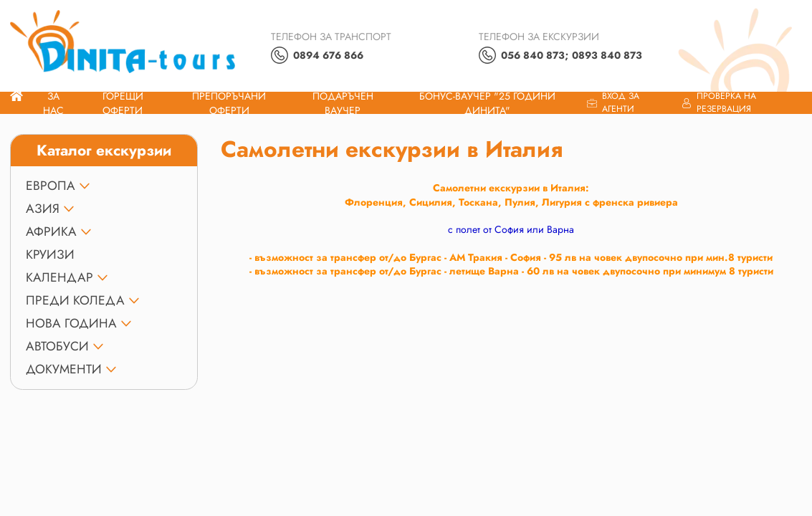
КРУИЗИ (50, 254)
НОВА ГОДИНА (71, 323)
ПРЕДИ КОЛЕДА (75, 300)
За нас (53, 103)
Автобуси (57, 346)
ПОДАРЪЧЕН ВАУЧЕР (343, 103)
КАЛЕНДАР (59, 277)
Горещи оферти (123, 103)
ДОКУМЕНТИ (64, 369)
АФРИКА (51, 231)
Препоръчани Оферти (229, 103)
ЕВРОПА (51, 186)
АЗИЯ (43, 209)
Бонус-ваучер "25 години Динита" (487, 103)
